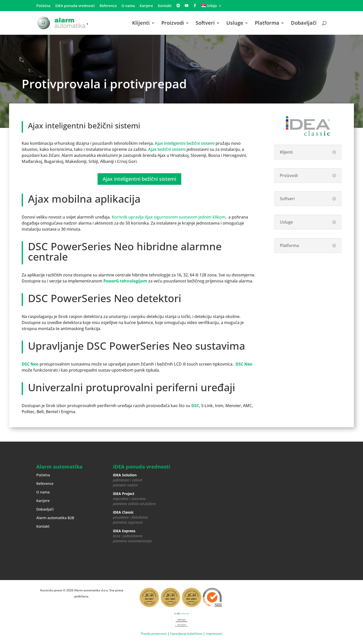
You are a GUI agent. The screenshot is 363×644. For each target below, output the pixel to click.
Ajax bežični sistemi (167, 149)
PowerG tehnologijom (125, 281)
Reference (108, 6)
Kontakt (165, 6)
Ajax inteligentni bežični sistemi (185, 143)
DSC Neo (30, 364)
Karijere (146, 6)
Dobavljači (304, 24)
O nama (128, 6)
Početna (43, 6)
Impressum (214, 634)
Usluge (235, 24)
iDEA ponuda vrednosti (75, 6)
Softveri (205, 24)
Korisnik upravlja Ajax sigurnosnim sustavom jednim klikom (169, 217)
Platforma (267, 24)
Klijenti (141, 24)
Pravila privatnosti (154, 634)
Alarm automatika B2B (55, 518)
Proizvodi (173, 24)
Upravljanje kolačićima (186, 634)
